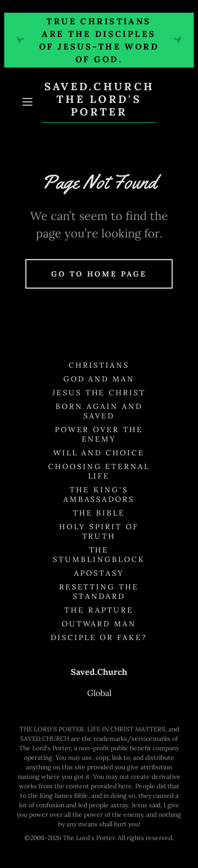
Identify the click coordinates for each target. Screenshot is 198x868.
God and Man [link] (99, 379)
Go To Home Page (99, 274)
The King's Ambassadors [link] (99, 494)
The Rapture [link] (99, 610)
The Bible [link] (99, 513)
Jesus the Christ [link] (99, 393)
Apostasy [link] (99, 573)
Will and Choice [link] (99, 453)
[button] (29, 102)
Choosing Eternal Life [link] (99, 471)
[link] (99, 102)
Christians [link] (99, 365)
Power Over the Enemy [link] (99, 434)
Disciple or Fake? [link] (99, 637)
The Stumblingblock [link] (99, 555)
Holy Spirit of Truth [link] (99, 531)
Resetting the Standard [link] (99, 592)
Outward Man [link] (99, 624)
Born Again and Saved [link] (99, 411)
